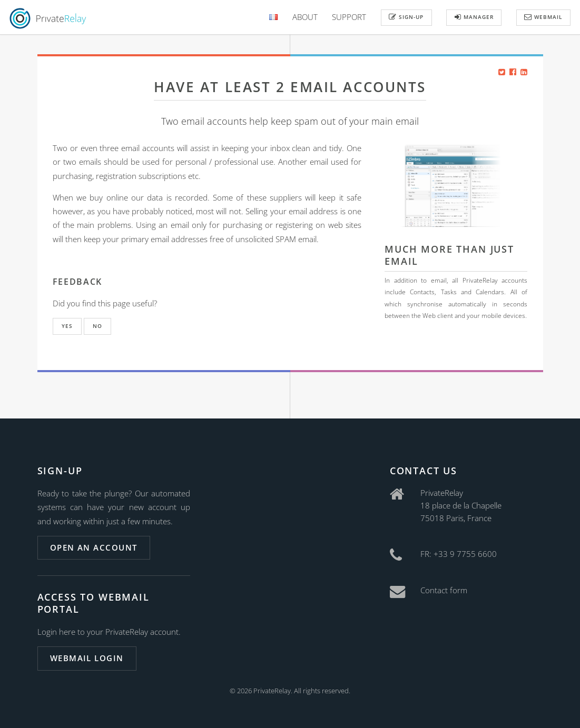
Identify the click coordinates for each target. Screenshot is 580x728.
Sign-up (406, 17)
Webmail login (87, 658)
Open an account (94, 547)
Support (349, 17)
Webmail (543, 17)
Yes (67, 326)
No (97, 326)
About (305, 17)
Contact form (444, 590)
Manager (474, 17)
